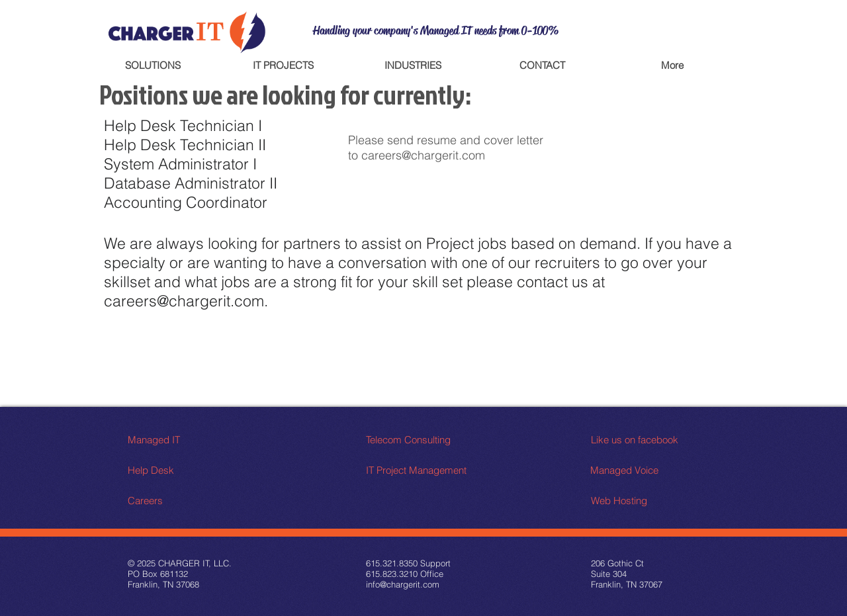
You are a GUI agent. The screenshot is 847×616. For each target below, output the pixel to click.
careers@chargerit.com (423, 155)
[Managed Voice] (637, 470)
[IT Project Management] (418, 470)
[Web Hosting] (641, 501)
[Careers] (178, 501)
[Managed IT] (178, 440)
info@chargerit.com (403, 584)
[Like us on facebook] (650, 440)
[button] (153, 65)
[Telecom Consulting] (416, 440)
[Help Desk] (178, 470)
